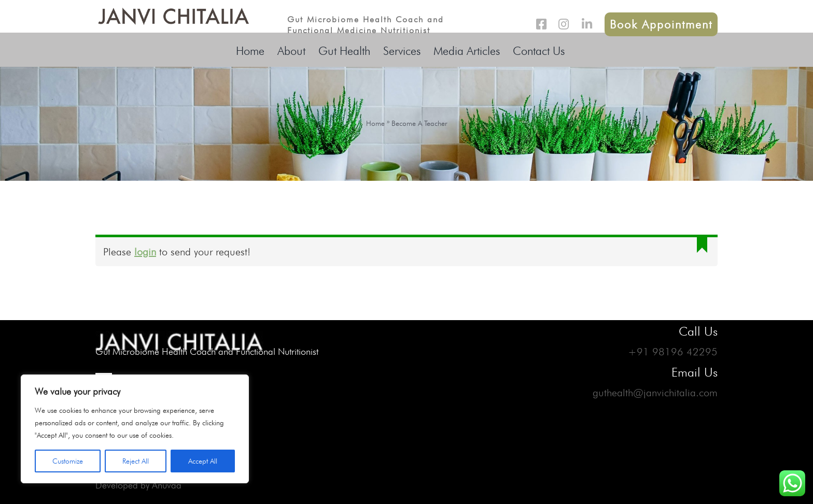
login (145, 252)
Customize (68, 461)
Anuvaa (167, 485)
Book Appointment (661, 24)
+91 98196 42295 (673, 352)
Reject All (136, 461)
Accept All (203, 461)
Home (375, 123)
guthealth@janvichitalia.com (655, 393)
